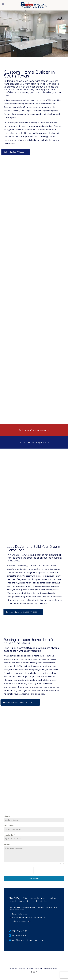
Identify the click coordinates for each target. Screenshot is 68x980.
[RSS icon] (36, 972)
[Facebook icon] (32, 972)
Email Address (9, 826)
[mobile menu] (3, 3)
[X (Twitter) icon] (34, 972)
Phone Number (9, 835)
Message (7, 844)
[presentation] (18, 870)
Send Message (34, 878)
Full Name (8, 816)
